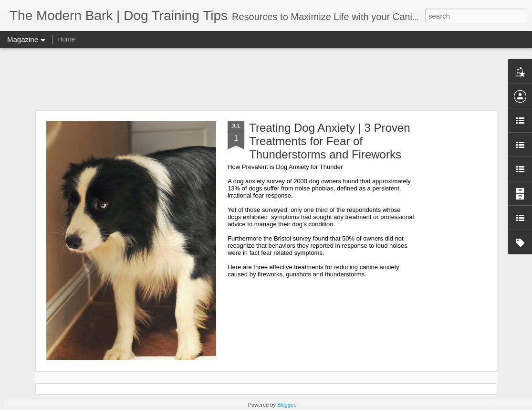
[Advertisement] (266, 79)
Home (66, 39)
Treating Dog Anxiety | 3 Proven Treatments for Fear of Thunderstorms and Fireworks (330, 141)
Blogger (286, 405)
